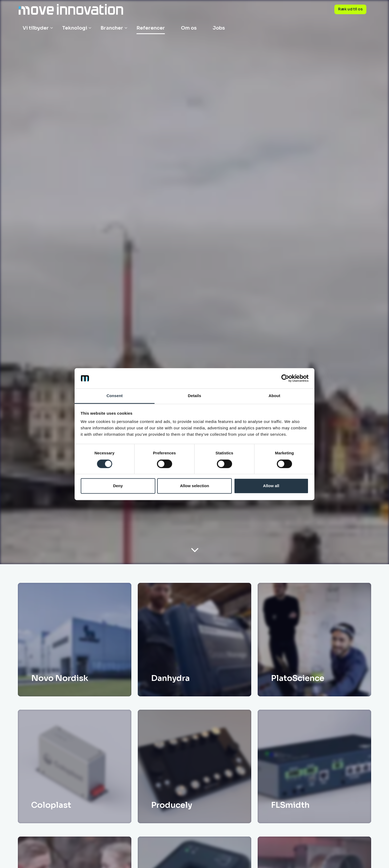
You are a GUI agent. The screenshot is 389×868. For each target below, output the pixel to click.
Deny (118, 486)
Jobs (219, 28)
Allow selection (194, 486)
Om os (189, 28)
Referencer (151, 28)
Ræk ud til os (350, 9)
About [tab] (274, 396)
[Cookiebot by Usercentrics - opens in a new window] (285, 378)
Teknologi (75, 28)
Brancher (112, 28)
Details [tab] (194, 396)
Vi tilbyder (36, 28)
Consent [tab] (115, 396)
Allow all (271, 486)
